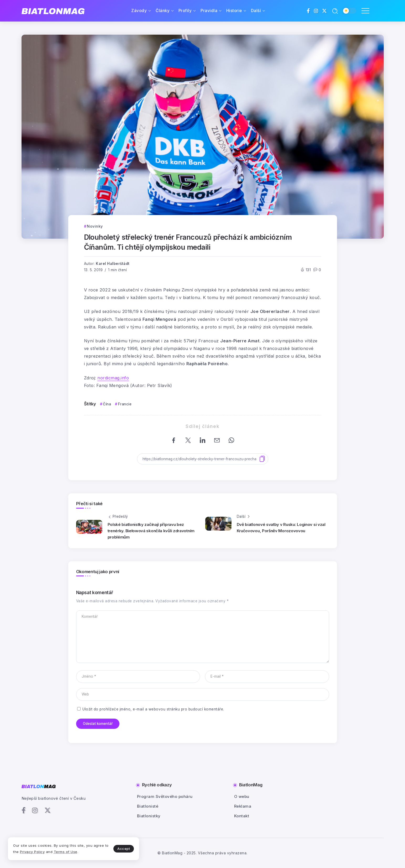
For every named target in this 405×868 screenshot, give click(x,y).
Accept (124, 849)
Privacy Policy (32, 852)
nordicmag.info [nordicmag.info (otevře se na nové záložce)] (113, 378)
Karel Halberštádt (113, 264)
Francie (125, 404)
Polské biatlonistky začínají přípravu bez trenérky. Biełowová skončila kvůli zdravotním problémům (151, 531)
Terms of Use (66, 852)
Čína (107, 404)
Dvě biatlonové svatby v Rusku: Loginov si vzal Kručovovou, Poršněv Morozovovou (281, 528)
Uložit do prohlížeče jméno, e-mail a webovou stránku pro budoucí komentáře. (153, 709)
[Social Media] (308, 11)
